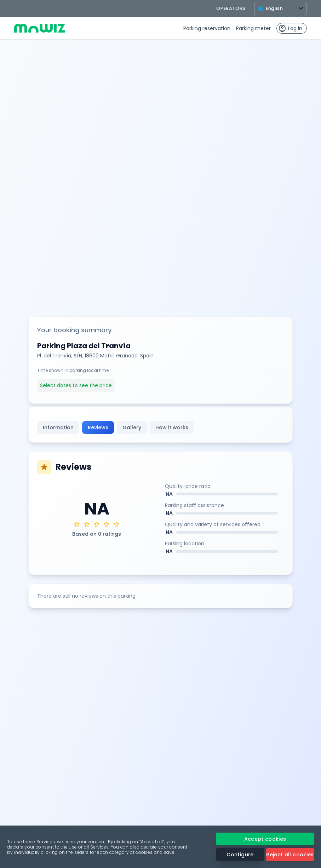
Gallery (132, 427)
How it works (172, 427)
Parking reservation (207, 28)
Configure (240, 855)
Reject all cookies (290, 855)
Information (58, 427)
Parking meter (253, 28)
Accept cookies (265, 839)
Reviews (98, 427)
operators (231, 8)
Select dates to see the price (76, 385)
